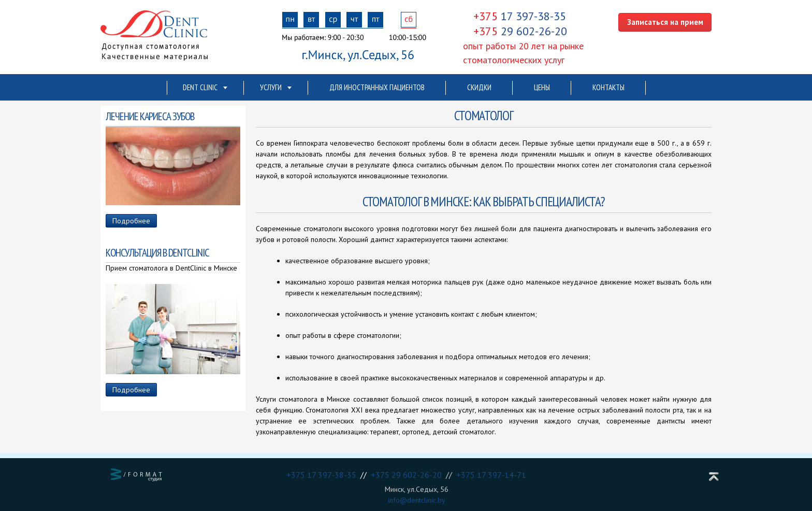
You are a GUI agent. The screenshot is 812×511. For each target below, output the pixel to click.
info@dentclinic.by (417, 500)
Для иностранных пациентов (377, 87)
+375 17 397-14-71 (491, 475)
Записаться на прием (665, 22)
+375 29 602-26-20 (408, 475)
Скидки (479, 87)
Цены (542, 87)
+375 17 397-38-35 (323, 475)
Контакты (608, 87)
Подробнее (131, 221)
